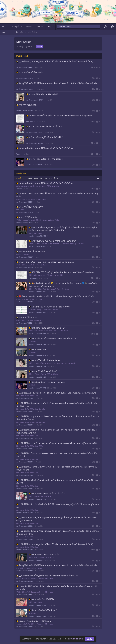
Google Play (34, 186)
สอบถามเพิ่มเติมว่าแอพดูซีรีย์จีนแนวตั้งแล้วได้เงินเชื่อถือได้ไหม (45, 148)
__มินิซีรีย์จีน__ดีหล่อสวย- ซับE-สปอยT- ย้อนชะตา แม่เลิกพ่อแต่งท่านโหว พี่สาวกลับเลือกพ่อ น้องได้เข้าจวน (57, 405)
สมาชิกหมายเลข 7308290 (25, 111)
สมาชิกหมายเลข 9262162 (25, 223)
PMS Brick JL (31, 122)
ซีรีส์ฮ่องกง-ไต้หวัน (40, 363)
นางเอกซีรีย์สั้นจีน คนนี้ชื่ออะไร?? (42, 94)
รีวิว (41, 178)
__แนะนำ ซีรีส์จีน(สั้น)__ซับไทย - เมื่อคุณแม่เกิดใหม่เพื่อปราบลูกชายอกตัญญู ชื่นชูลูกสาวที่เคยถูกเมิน (56, 588)
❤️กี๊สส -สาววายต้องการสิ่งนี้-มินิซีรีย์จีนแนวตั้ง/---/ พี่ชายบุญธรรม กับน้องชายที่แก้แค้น (55, 296)
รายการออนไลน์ (54, 331)
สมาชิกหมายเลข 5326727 (35, 132)
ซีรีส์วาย (33, 299)
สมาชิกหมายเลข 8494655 (35, 100)
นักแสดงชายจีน (43, 331)
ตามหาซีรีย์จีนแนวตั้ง (27, 105)
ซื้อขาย (56, 178)
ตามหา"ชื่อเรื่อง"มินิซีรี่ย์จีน (42, 599)
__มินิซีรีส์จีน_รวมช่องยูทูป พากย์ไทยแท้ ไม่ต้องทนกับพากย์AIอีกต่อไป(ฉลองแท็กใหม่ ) (55, 62)
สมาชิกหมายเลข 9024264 (37, 345)
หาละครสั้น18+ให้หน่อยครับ (30, 72)
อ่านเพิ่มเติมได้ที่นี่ (76, 639)
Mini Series (55, 186)
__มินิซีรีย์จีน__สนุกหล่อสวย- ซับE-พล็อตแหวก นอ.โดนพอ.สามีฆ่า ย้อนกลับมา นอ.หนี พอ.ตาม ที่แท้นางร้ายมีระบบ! (58, 418)
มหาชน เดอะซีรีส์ (71, 363)
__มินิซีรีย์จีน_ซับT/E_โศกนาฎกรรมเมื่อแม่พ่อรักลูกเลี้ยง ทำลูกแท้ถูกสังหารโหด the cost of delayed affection (57, 519)
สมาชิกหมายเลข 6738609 (37, 292)
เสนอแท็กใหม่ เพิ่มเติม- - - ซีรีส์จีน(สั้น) (34, 621)
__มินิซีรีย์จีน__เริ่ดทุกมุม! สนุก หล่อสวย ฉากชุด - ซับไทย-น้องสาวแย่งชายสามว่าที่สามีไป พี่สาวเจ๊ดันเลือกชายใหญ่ (57, 431)
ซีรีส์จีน (49, 186)
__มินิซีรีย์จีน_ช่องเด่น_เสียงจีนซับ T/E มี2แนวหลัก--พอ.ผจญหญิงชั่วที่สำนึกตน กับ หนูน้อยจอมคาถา (58, 506)
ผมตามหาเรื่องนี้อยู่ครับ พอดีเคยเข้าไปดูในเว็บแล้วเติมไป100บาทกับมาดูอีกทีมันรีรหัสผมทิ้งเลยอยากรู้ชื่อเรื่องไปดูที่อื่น (63, 229)
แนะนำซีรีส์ (35, 220)
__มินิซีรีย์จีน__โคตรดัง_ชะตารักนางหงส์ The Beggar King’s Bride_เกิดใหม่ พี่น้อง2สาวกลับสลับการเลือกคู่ (57, 468)
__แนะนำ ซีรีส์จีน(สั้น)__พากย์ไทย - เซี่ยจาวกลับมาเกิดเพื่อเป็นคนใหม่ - (48, 576)
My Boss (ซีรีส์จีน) (54, 220)
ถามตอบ (29, 178)
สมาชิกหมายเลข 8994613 (37, 356)
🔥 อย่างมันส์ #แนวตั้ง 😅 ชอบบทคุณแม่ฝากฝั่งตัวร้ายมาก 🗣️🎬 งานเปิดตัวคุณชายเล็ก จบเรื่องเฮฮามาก (63, 285)
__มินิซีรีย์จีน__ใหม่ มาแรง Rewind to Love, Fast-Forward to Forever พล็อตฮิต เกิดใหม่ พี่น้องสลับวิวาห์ (57, 455)
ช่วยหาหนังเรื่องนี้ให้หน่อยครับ (43, 610)
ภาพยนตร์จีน (26, 220)
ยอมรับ (89, 639)
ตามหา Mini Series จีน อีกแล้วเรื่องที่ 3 (44, 126)
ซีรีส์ (38, 265)
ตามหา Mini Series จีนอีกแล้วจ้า (44, 555)
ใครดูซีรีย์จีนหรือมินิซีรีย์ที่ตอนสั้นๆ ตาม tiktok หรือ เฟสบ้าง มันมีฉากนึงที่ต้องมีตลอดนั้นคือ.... (58, 83)
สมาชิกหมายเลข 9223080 (37, 236)
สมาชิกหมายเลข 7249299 (37, 605)
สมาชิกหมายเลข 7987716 (35, 165)
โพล (46, 178)
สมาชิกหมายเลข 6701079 (25, 257)
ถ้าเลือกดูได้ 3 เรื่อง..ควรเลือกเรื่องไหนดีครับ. (50, 307)
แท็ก (21, 32)
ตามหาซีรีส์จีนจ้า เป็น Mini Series (45, 360)
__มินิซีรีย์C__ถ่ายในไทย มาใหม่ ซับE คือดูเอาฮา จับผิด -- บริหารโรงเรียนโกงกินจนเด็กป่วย (56, 393)
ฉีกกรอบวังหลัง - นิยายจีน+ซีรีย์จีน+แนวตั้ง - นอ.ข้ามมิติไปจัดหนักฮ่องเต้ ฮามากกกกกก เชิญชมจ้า (57, 195)
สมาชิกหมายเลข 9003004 (35, 143)
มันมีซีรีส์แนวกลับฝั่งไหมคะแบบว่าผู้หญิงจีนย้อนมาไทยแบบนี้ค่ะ (45, 262)
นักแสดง (32, 244)
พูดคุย (36, 178)
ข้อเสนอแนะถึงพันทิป (52, 244)
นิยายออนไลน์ (33, 200)
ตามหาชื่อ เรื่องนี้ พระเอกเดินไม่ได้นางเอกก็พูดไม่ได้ (53, 339)
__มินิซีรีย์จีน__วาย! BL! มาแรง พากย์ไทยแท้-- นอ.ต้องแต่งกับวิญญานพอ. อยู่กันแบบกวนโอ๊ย (57, 443)
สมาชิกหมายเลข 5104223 (25, 89)
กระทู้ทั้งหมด (20, 178)
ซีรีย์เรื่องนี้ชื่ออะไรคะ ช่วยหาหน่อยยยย (45, 159)
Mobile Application (23, 186)
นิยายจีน (25, 200)
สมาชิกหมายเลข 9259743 (25, 78)
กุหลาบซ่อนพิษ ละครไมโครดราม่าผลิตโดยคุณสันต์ (52, 241)
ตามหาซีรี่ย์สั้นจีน (38, 350)
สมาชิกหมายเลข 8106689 (37, 616)
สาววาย (39, 299)
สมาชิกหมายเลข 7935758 (25, 267)
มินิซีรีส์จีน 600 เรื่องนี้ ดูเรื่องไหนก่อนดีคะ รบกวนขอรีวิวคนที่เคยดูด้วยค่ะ (59, 116)
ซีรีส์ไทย (25, 265)
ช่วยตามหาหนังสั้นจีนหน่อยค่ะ (31, 252)
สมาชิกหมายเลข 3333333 (25, 68)
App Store (42, 186)
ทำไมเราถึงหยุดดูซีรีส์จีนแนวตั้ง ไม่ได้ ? (45, 137)
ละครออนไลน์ (40, 244)
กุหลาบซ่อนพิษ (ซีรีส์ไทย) (68, 244)
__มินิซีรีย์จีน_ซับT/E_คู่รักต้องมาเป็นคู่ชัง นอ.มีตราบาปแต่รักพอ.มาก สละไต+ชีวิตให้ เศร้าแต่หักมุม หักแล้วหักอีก (58, 532)
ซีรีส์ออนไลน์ (50, 275)
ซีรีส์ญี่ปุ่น (40, 310)
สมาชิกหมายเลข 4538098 (37, 313)
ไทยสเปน (19, 154)
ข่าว (51, 178)
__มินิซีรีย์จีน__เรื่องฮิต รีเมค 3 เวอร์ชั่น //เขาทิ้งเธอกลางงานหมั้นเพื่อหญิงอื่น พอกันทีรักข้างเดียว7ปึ (57, 482)
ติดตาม (40, 47)
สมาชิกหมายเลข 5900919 (37, 247)
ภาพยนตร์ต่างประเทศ (51, 310)
